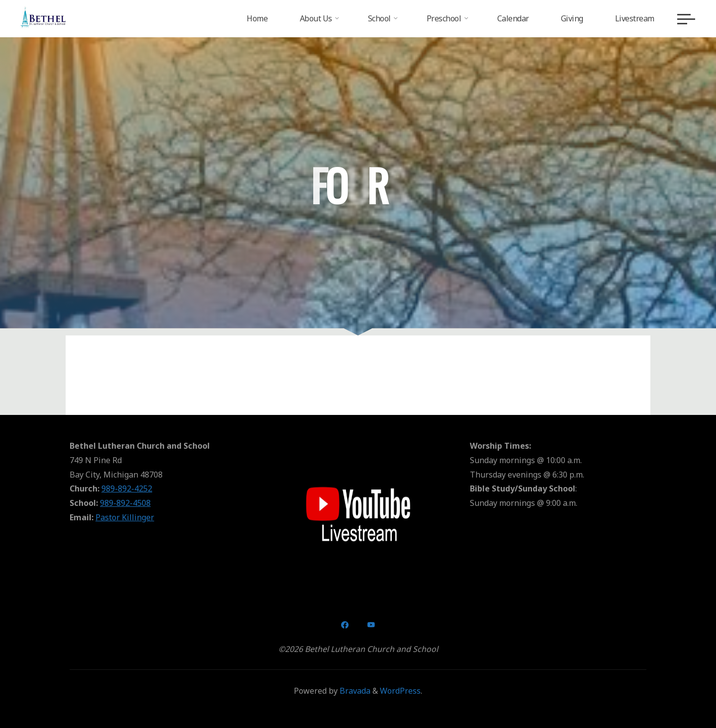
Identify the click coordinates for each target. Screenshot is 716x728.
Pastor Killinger (125, 517)
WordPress (400, 691)
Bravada (354, 691)
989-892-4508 (125, 503)
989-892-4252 (127, 488)
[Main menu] (686, 19)
